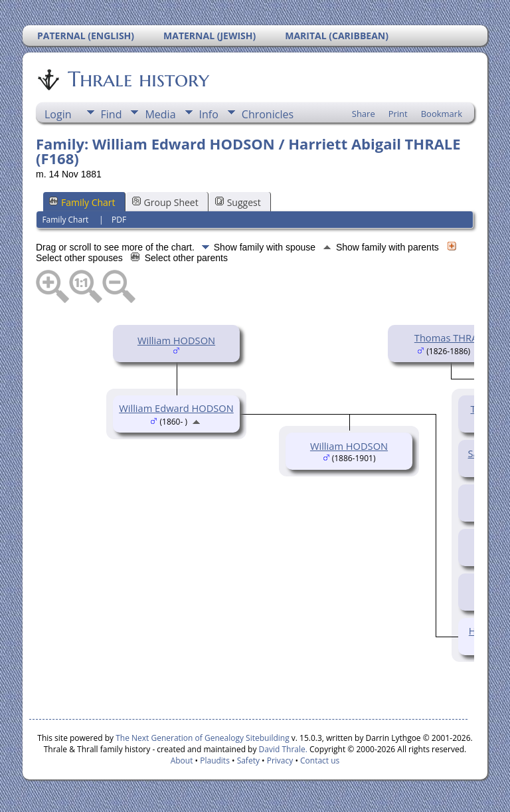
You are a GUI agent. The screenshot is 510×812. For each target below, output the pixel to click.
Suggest (238, 202)
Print (398, 114)
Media (160, 114)
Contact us (320, 761)
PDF (119, 220)
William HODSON (176, 340)
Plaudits (215, 761)
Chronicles (268, 114)
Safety (248, 761)
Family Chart (82, 202)
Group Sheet (165, 202)
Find (112, 114)
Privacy (280, 761)
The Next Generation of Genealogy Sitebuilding (203, 738)
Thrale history (137, 79)
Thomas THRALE (451, 338)
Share (364, 114)
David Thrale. (282, 749)
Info (209, 114)
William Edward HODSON (176, 408)
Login (58, 114)
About (182, 761)
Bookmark (442, 114)
